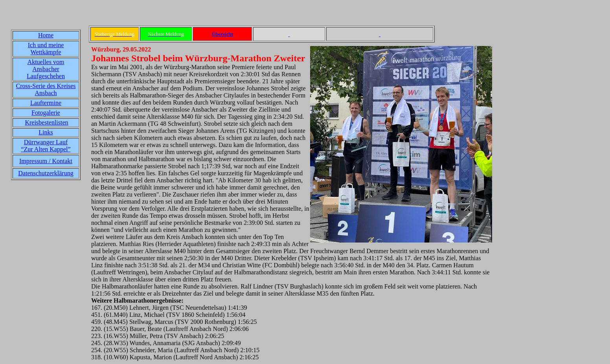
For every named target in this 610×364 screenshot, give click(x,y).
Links (46, 132)
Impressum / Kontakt (46, 161)
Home (46, 35)
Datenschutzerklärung (46, 173)
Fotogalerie (46, 113)
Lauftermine (46, 103)
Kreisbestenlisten (46, 122)
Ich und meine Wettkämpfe (46, 49)
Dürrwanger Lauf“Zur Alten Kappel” (46, 146)
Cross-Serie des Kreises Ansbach (46, 89)
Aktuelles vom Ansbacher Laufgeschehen (46, 69)
